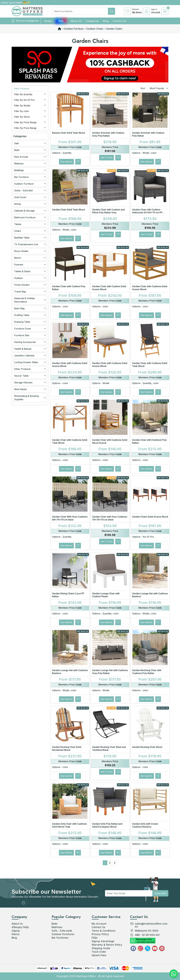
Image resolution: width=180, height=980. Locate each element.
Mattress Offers (86, 976)
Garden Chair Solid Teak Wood (68, 210)
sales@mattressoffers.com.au (152, 925)
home (48, 21)
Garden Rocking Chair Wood (147, 747)
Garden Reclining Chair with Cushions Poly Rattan (147, 672)
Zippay (16, 931)
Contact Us (119, 21)
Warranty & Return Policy (107, 945)
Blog (14, 938)
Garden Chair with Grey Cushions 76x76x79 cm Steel (110, 518)
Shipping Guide (101, 948)
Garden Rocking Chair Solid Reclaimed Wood (67, 748)
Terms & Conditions (104, 931)
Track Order (99, 952)
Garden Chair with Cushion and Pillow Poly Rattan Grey (108, 211)
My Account (99, 924)
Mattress (57, 927)
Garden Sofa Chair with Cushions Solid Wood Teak (69, 825)
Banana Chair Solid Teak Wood (68, 133)
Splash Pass (99, 955)
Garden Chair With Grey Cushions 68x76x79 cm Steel (70, 518)
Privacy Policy (100, 934)
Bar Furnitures (60, 938)
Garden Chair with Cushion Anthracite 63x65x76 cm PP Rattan (147, 213)
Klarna (16, 934)
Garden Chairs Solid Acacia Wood (150, 517)
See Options (66, 162)
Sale (61, 21)
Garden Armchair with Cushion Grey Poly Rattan (108, 134)
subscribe (160, 893)
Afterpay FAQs (20, 927)
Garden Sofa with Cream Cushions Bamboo (145, 825)
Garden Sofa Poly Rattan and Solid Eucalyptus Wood (107, 825)
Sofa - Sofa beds (62, 931)
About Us (76, 21)
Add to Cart (106, 158)
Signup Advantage (103, 941)
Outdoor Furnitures (63, 934)
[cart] (165, 11)
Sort (143, 88)
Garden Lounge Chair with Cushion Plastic (106, 595)
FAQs (95, 938)
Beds (55, 924)
